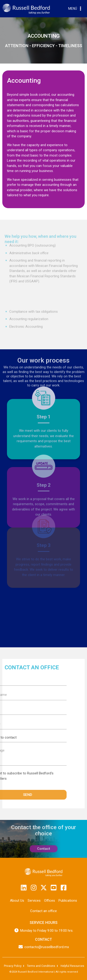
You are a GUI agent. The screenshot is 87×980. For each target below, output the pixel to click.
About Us (17, 901)
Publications (68, 901)
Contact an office (43, 911)
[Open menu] (75, 9)
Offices (50, 901)
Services (34, 901)
